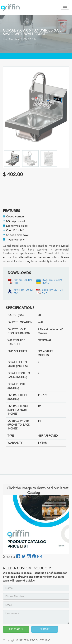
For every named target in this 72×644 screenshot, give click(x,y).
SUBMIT (45, 629)
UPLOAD (16, 629)
